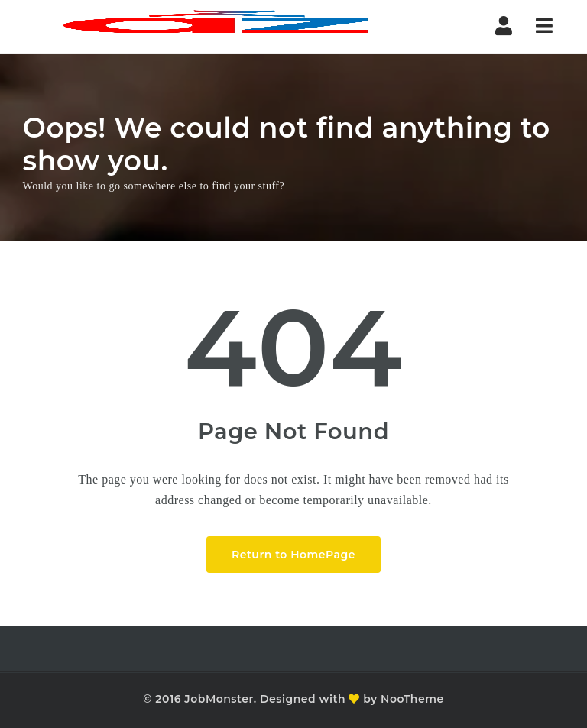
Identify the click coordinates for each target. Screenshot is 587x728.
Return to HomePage (293, 555)
